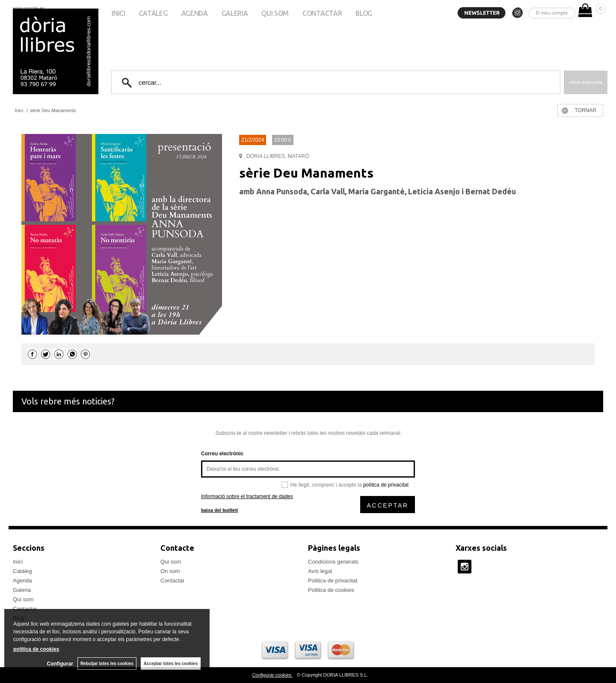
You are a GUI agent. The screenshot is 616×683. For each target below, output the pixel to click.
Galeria (235, 13)
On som (170, 571)
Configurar (60, 664)
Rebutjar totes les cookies (107, 664)
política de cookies (36, 649)
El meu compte (552, 13)
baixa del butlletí (219, 510)
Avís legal (320, 571)
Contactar (322, 13)
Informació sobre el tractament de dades (247, 496)
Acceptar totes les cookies (171, 664)
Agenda (195, 13)
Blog (364, 13)
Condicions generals (333, 562)
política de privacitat (386, 485)
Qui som (275, 13)
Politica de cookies (331, 590)
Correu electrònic (222, 454)
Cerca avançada (586, 82)
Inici (118, 13)
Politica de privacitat (333, 581)
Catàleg (153, 13)
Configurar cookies (272, 675)
